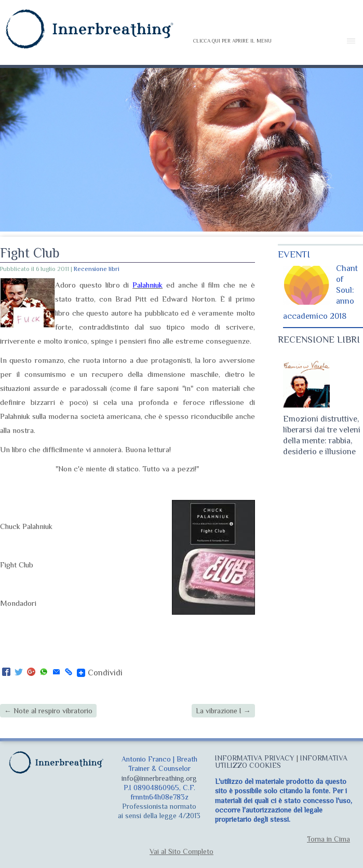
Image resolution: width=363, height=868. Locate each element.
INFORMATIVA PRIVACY (255, 758)
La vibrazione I (223, 711)
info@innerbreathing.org (159, 778)
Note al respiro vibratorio (48, 711)
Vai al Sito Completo (181, 851)
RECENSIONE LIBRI (319, 340)
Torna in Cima (328, 839)
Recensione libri (97, 269)
